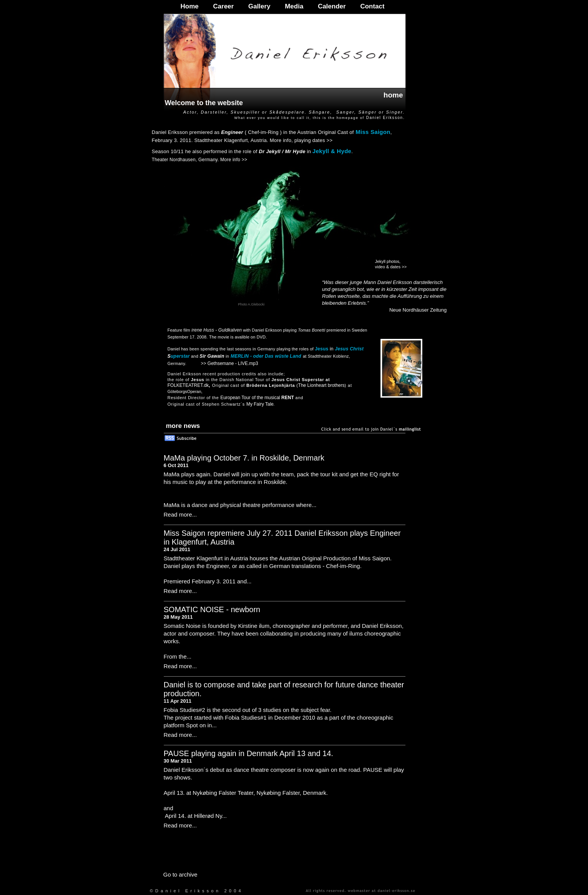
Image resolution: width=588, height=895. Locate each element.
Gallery (259, 6)
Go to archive (180, 874)
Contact (372, 6)
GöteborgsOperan (184, 391)
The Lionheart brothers (321, 385)
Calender (332, 6)
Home (190, 6)
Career (224, 6)
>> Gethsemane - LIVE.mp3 (230, 363)
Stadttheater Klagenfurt (221, 140)
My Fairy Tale (260, 404)
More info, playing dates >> (301, 140)
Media (294, 6)
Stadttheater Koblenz (328, 356)
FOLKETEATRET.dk (188, 385)
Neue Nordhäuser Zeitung (418, 310)
